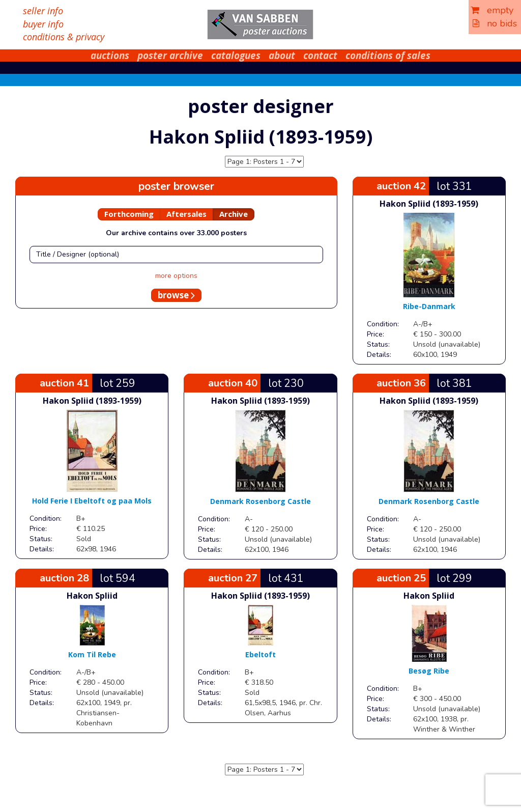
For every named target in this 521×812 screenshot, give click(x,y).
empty (492, 10)
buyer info (43, 24)
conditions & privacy (64, 37)
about (282, 55)
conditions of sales (388, 55)
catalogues (236, 55)
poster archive (170, 55)
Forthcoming (129, 214)
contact (320, 55)
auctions (110, 55)
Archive (234, 214)
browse (176, 295)
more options (176, 276)
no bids (495, 23)
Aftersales (186, 214)
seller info (43, 11)
